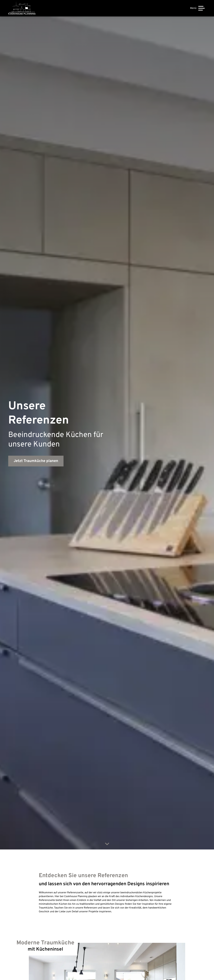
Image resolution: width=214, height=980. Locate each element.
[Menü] (197, 8)
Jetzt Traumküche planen (36, 461)
